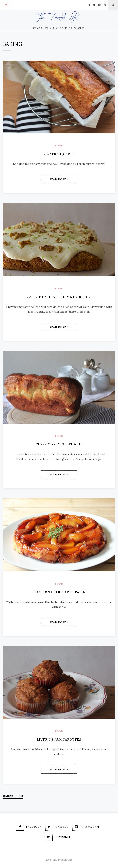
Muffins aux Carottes (59, 739)
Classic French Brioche (59, 444)
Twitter (57, 827)
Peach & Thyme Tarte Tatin (59, 592)
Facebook (29, 827)
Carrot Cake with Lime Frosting (59, 297)
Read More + (59, 179)
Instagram (86, 827)
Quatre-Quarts (59, 154)
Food (59, 146)
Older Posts (13, 796)
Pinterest (58, 837)
